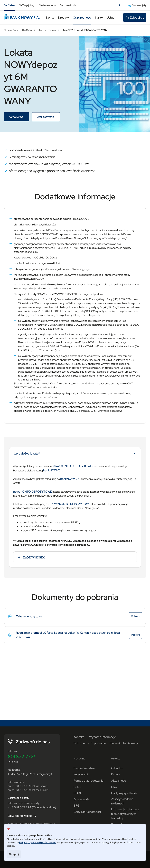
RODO (78, 793)
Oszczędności (82, 17)
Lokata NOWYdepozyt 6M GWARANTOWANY (84, 30)
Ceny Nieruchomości (87, 812)
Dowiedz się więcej (22, 816)
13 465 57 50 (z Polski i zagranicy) (30, 774)
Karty (99, 17)
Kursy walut (81, 774)
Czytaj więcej (19, 117)
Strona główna (11, 30)
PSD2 (77, 787)
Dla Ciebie (9, 5)
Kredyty (64, 17)
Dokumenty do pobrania (90, 743)
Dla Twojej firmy (27, 5)
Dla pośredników (68, 5)
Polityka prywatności (125, 793)
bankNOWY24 (53, 470)
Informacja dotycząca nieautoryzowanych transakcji (125, 814)
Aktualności (119, 781)
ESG (114, 787)
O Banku (117, 768)
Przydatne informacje (102, 737)
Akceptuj (14, 854)
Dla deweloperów (47, 5)
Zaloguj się (135, 18)
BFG (76, 806)
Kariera (116, 774)
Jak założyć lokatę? (75, 455)
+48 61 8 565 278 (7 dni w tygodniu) (32, 807)
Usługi (111, 17)
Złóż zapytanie (49, 117)
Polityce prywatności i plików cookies (37, 842)
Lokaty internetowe (47, 30)
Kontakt (79, 737)
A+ (121, 6)
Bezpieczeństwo (84, 768)
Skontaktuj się (137, 5)
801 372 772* (22, 757)
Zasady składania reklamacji (122, 801)
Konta (50, 17)
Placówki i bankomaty (124, 743)
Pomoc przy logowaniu (89, 781)
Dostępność (82, 799)
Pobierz (136, 617)
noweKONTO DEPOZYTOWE (73, 466)
